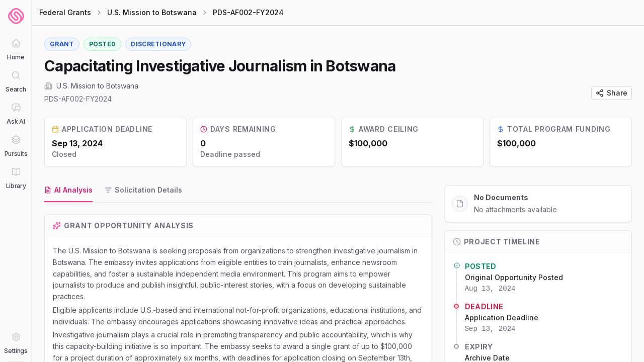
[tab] (68, 191)
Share (612, 93)
